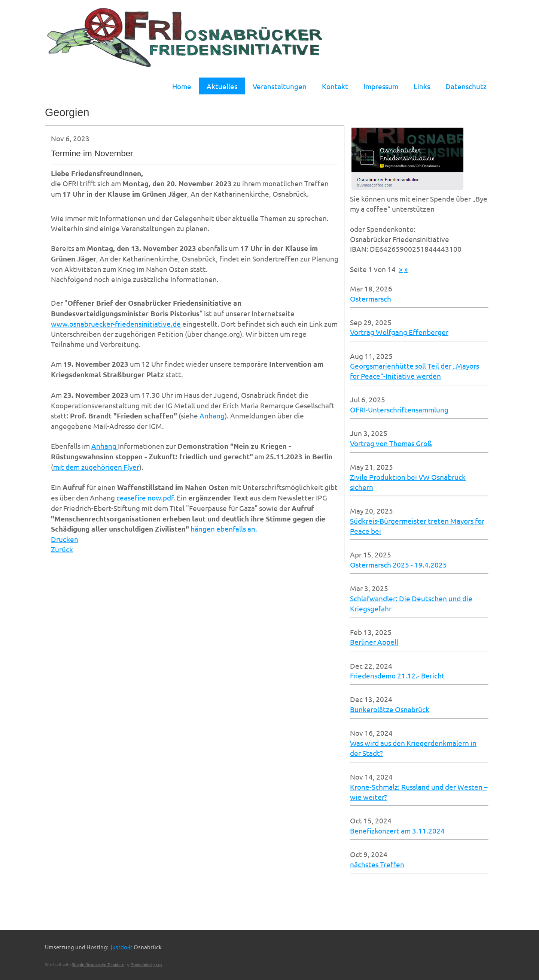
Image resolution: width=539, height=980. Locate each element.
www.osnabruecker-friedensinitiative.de (116, 324)
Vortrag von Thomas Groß (391, 443)
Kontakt (335, 86)
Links (422, 86)
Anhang (212, 415)
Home (182, 86)
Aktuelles (222, 86)
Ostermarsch (371, 299)
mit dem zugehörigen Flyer (96, 467)
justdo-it (122, 947)
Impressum (381, 86)
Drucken (65, 539)
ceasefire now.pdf (145, 497)
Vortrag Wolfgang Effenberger (399, 332)
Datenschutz (466, 86)
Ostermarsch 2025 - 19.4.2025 (398, 565)
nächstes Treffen (377, 864)
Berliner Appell (374, 642)
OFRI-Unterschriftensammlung (399, 409)
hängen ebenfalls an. (223, 529)
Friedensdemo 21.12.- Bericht (397, 675)
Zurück (62, 549)
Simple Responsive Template (98, 964)
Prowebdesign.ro (146, 964)
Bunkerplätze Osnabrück (390, 709)
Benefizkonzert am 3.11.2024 (397, 831)
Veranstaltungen (280, 86)
